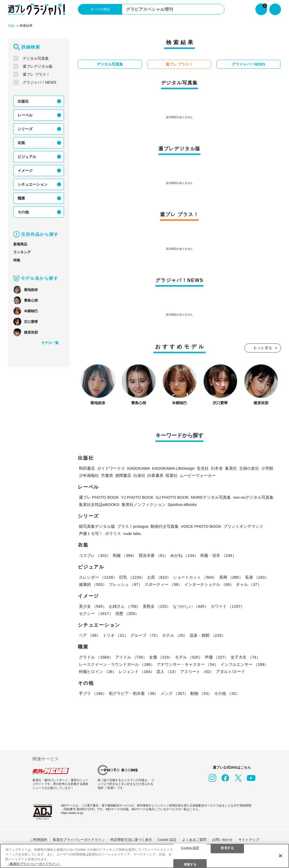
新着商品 (20, 244)
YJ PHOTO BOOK (137, 497)
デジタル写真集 (36, 58)
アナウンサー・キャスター (188, 664)
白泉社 (139, 475)
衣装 (21, 143)
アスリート (197, 672)
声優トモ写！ (91, 534)
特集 (17, 260)
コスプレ (95, 555)
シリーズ (25, 129)
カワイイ (228, 606)
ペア (90, 635)
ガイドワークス (111, 468)
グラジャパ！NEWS (39, 82)
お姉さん (125, 606)
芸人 (167, 672)
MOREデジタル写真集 (211, 497)
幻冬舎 (217, 468)
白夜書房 (155, 475)
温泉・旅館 (207, 635)
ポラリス (113, 534)
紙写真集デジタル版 (97, 526)
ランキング (22, 252)
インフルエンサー (244, 664)
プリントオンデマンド (243, 526)
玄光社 (203, 468)
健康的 (93, 584)
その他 (23, 212)
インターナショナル (209, 584)
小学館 (267, 468)
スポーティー (163, 584)
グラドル (96, 657)
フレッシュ (126, 584)
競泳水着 (153, 555)
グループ (145, 635)
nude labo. (133, 534)
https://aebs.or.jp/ (72, 813)
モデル (189, 657)
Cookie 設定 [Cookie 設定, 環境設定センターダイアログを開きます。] (190, 848)
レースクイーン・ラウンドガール (117, 664)
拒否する (227, 848)
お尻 (159, 577)
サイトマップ (249, 840)
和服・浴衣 (218, 555)
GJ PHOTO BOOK (172, 497)
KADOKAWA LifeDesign (174, 468)
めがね (184, 555)
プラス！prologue (133, 526)
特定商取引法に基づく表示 (131, 840)
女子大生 (245, 657)
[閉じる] (280, 856)
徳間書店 (123, 475)
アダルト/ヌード (230, 672)
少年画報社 (89, 475)
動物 (201, 693)
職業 (21, 198)
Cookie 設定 (167, 840)
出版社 (23, 101)
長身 (257, 577)
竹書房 (107, 475)
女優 (161, 657)
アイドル (131, 657)
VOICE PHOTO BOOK (201, 526)
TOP (11, 26)
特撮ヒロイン (98, 672)
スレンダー (98, 577)
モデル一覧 (50, 343)
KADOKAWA (139, 468)
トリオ (115, 635)
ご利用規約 (39, 840)
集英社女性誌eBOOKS (99, 504)
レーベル (25, 115)
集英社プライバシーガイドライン (79, 840)
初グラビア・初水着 (134, 693)
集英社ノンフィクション (144, 504)
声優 (217, 657)
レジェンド (137, 672)
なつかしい (191, 606)
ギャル (249, 584)
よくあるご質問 (194, 840)
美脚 (231, 577)
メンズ (174, 693)
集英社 (231, 468)
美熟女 (156, 606)
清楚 (127, 613)
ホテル (175, 635)
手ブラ (93, 693)
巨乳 (132, 577)
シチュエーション (33, 184)
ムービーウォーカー (198, 475)
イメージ (25, 171)
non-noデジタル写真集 (253, 497)
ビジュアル (27, 157)
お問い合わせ (222, 840)
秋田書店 (87, 468)
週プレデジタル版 (38, 66)
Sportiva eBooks (182, 504)
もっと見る (263, 348)
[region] (144, 856)
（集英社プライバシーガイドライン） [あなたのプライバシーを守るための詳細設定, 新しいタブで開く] (34, 864)
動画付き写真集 (165, 526)
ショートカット (195, 577)
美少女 (93, 606)
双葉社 (172, 475)
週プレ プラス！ (36, 74)
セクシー (96, 613)
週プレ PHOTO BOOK (99, 497)
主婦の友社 (249, 468)
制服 (125, 555)
